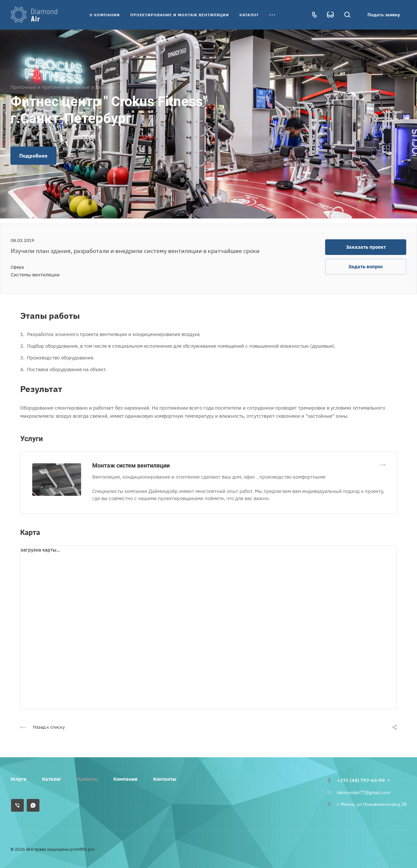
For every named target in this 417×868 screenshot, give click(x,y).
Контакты (165, 779)
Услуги (18, 779)
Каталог (52, 779)
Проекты (87, 779)
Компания (125, 779)
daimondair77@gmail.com (364, 792)
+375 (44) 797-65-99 (361, 780)
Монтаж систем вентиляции (131, 465)
